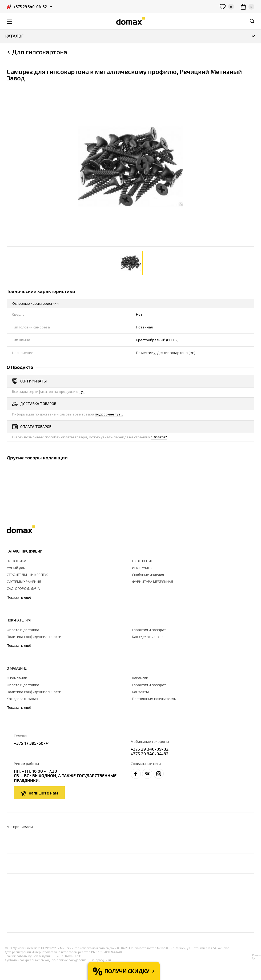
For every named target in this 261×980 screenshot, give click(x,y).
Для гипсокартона (40, 52)
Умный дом (16, 568)
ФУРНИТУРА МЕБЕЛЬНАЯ (152, 582)
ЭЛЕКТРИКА (16, 561)
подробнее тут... (109, 414)
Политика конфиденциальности (34, 637)
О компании (17, 678)
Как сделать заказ (148, 637)
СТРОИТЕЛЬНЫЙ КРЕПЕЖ (27, 575)
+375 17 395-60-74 (32, 743)
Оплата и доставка (23, 630)
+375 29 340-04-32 (150, 754)
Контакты (140, 692)
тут (82, 392)
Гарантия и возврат (149, 630)
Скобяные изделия (148, 575)
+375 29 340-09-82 (150, 749)
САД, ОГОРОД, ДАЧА (23, 588)
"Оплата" (159, 437)
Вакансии (140, 678)
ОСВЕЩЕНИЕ (142, 561)
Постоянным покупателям (154, 699)
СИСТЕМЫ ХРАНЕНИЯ (24, 582)
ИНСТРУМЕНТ (143, 568)
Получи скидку (127, 971)
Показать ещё (19, 597)
